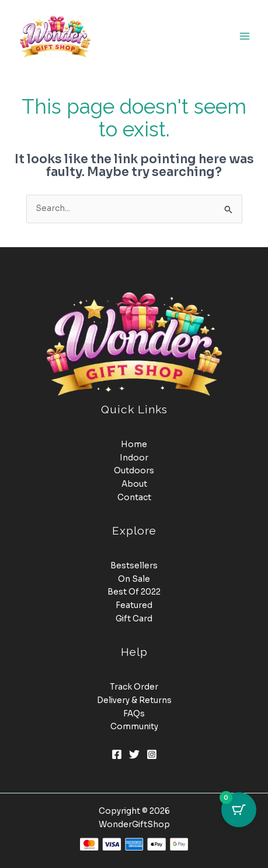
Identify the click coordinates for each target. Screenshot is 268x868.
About (134, 484)
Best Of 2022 (134, 592)
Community (134, 727)
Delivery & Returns (134, 700)
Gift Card (134, 619)
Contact (134, 498)
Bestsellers (134, 566)
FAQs (134, 714)
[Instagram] (152, 754)
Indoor (134, 458)
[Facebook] (117, 754)
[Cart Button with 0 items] (239, 810)
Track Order (134, 687)
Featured (134, 605)
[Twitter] (134, 754)
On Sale (134, 579)
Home (134, 444)
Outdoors (134, 471)
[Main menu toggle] (245, 36)
